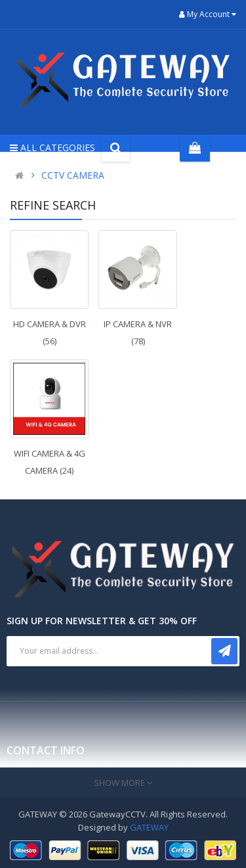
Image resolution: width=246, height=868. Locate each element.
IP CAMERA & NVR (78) (138, 332)
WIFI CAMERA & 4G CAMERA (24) (50, 462)
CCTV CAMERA (73, 175)
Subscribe (224, 651)
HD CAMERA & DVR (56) (50, 332)
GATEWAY (149, 827)
